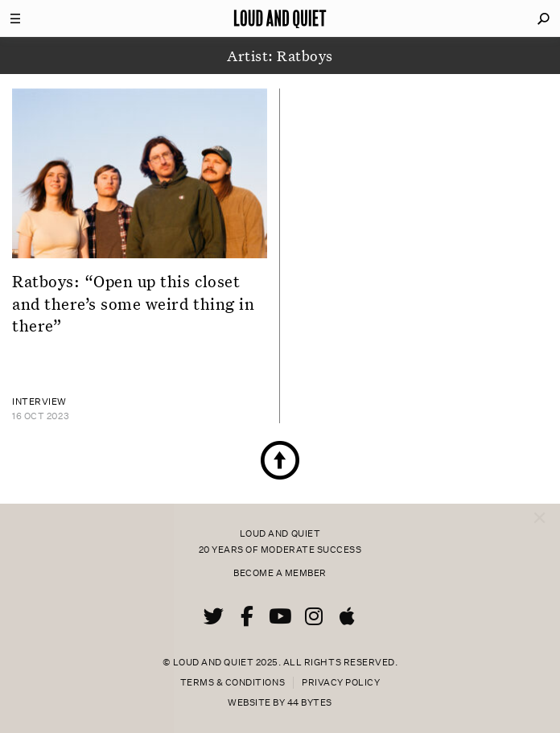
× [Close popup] (539, 502)
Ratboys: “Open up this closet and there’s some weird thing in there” (133, 303)
